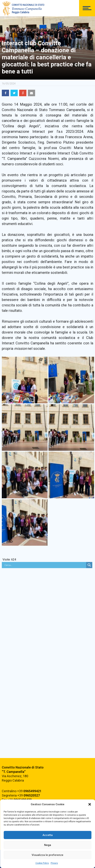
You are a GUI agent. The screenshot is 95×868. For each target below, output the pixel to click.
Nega (48, 845)
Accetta (48, 835)
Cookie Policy (42, 863)
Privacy (54, 863)
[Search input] (45, 565)
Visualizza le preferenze (47, 855)
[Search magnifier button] (89, 565)
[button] (90, 804)
